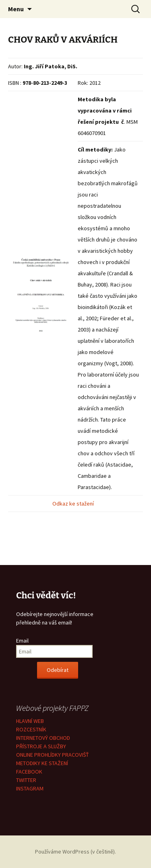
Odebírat (58, 670)
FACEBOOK (29, 772)
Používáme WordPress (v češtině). (75, 852)
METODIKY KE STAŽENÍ (42, 763)
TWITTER (26, 780)
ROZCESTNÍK (31, 729)
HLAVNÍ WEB (30, 721)
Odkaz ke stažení (74, 504)
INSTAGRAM (30, 788)
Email (22, 641)
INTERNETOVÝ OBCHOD (43, 738)
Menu (16, 9)
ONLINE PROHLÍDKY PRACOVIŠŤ (53, 755)
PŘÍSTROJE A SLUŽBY (41, 746)
